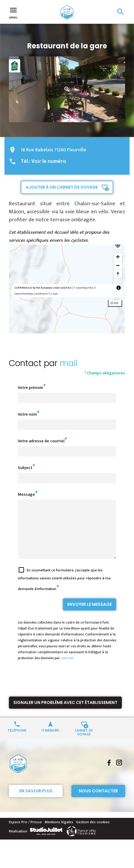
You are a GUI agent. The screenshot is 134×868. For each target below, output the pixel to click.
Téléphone (17, 741)
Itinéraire (50, 741)
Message (26, 494)
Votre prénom (30, 388)
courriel (67, 669)
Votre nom (27, 414)
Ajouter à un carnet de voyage (62, 187)
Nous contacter (98, 802)
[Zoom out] (118, 265)
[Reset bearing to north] (118, 274)
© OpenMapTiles (83, 288)
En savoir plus (36, 802)
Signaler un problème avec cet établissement (65, 713)
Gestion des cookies (93, 833)
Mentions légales (59, 833)
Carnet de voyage (84, 743)
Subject (25, 468)
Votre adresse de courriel (41, 441)
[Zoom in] (118, 257)
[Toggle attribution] (119, 288)
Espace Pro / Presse (25, 833)
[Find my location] (118, 245)
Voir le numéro (49, 161)
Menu (13, 12)
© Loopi (53, 294)
